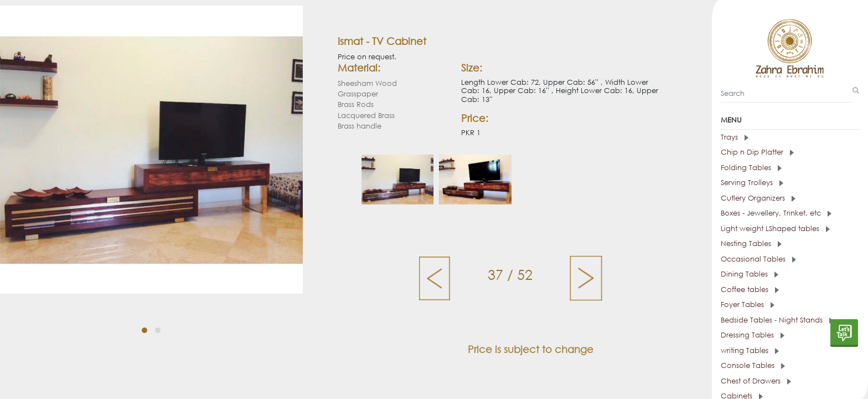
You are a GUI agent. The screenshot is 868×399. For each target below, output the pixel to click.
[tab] (790, 137)
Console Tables (753, 365)
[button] (144, 330)
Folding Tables (751, 168)
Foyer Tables (748, 305)
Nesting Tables (751, 244)
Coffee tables (750, 290)
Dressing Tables (753, 335)
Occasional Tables (758, 259)
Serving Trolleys (752, 183)
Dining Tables (750, 274)
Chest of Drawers (756, 381)
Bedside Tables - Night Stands (777, 320)
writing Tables (750, 351)
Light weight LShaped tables (775, 229)
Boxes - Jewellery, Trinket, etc (776, 213)
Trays (735, 137)
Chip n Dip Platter (757, 152)
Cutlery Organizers (758, 198)
